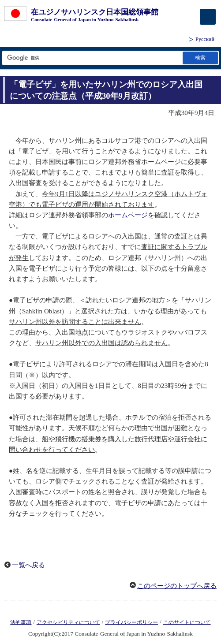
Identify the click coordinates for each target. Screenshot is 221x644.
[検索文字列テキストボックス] (92, 58)
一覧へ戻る (28, 565)
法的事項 (21, 622)
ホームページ (128, 215)
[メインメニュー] (208, 17)
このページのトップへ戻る (177, 586)
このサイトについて (187, 622)
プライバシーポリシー (131, 622)
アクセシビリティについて (68, 622)
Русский (205, 39)
